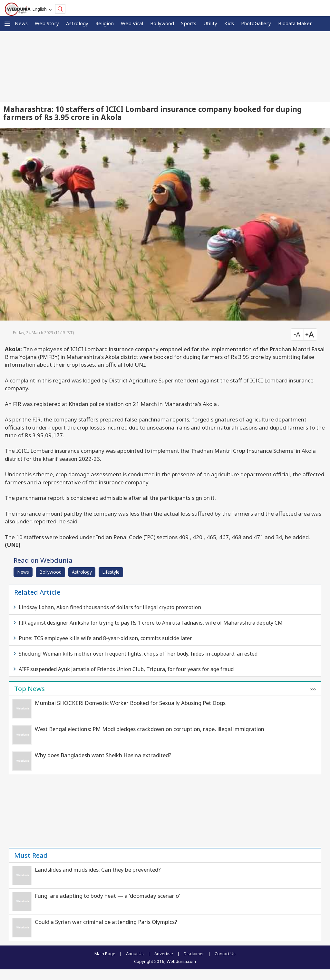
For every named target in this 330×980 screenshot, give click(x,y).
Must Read (31, 855)
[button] (7, 24)
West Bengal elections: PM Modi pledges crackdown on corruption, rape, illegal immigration (150, 729)
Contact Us (225, 954)
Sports (189, 23)
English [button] (41, 9)
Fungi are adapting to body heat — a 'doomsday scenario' (107, 896)
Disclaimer (194, 954)
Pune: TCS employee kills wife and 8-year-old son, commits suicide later (105, 638)
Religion (105, 23)
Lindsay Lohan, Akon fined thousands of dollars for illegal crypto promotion (110, 607)
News (21, 23)
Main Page (105, 954)
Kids (229, 23)
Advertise (164, 954)
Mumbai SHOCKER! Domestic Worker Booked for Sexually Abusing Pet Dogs (130, 703)
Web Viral (132, 23)
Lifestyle (111, 572)
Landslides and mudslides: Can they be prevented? (98, 870)
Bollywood (162, 23)
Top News (29, 688)
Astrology (77, 23)
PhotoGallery (256, 23)
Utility (210, 23)
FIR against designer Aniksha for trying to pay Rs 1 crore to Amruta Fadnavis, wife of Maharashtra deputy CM (151, 623)
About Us (135, 954)
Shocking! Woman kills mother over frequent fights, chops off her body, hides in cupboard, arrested (138, 654)
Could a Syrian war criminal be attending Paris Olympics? (106, 922)
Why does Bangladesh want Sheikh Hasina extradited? (103, 755)
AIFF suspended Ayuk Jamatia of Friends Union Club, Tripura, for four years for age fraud (126, 669)
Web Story (47, 23)
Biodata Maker (295, 23)
